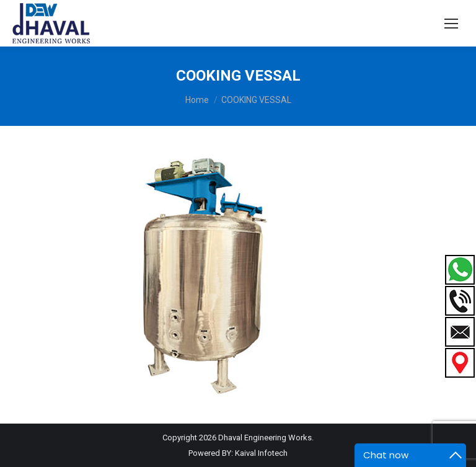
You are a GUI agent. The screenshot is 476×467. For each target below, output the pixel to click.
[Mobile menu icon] (451, 24)
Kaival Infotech (261, 453)
